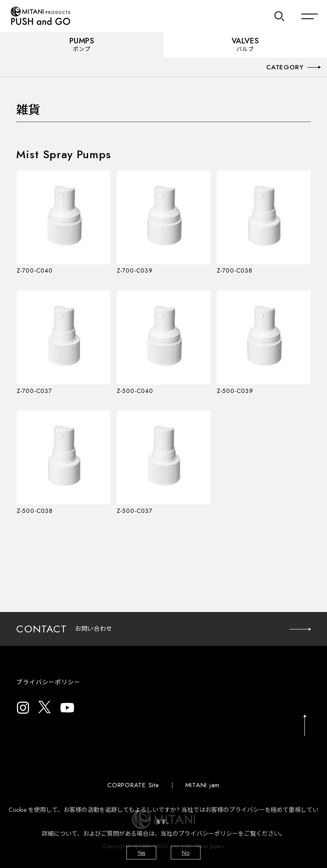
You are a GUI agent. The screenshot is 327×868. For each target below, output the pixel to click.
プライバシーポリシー (48, 682)
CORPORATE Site (133, 785)
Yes (141, 853)
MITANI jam (203, 785)
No (186, 853)
